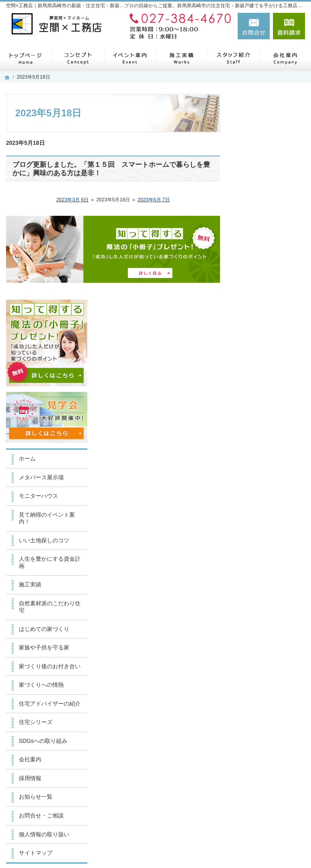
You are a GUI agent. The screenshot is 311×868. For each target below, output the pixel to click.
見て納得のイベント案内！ (273, 298)
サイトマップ (262, 646)
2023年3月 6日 (73, 200)
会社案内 (256, 553)
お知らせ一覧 (262, 590)
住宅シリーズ (262, 516)
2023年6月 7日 (154, 200)
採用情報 (256, 572)
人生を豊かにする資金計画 (273, 342)
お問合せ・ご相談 (267, 609)
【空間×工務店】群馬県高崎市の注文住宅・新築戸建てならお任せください (181, 845)
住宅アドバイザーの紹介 (273, 494)
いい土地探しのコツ (270, 320)
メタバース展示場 (267, 257)
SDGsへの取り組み (269, 534)
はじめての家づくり (270, 408)
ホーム (253, 238)
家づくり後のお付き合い (273, 449)
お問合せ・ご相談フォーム (257, 791)
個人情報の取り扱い (270, 628)
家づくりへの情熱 (267, 471)
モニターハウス (265, 276)
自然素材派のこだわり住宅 (273, 386)
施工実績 (256, 364)
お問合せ (254, 26)
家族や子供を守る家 (270, 427)
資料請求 (289, 26)
